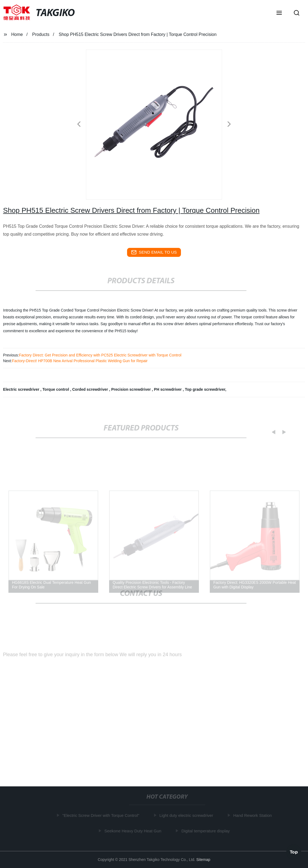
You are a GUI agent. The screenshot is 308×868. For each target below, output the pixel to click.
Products (41, 34)
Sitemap (203, 860)
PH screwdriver (168, 389)
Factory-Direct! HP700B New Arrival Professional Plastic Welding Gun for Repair (80, 361)
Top (294, 851)
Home (17, 34)
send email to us (154, 252)
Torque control (56, 389)
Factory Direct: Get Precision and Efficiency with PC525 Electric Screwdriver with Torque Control (100, 355)
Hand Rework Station (254, 815)
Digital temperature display (207, 831)
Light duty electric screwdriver (187, 815)
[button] (279, 13)
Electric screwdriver (22, 389)
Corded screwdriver (90, 389)
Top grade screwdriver (205, 389)
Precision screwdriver (132, 389)
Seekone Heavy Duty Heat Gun (134, 831)
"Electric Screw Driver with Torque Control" (102, 815)
